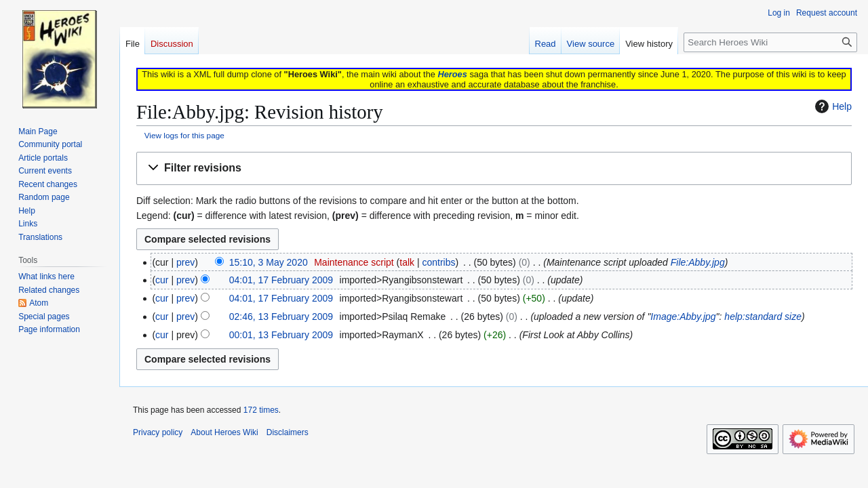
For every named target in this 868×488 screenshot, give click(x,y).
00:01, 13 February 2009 (281, 335)
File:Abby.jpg (698, 262)
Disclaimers (288, 432)
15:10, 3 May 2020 (269, 262)
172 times (261, 410)
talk (407, 262)
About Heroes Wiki (224, 432)
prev (185, 262)
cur (162, 280)
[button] (494, 168)
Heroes (452, 74)
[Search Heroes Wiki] (770, 42)
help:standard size (763, 317)
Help (832, 106)
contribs (439, 262)
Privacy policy (158, 432)
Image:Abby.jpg (683, 317)
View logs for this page (184, 135)
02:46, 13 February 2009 (281, 317)
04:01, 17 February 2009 (281, 280)
